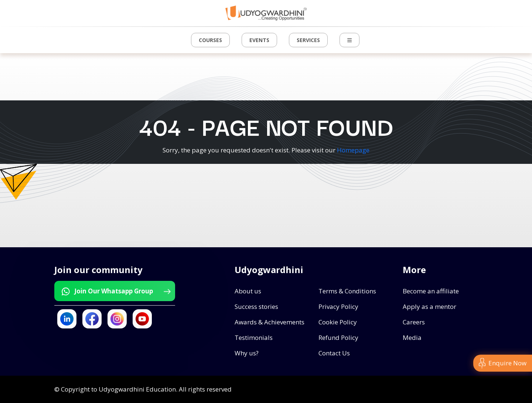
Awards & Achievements (270, 322)
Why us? (247, 353)
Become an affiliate (431, 291)
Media (412, 337)
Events (259, 40)
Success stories (256, 306)
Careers (414, 322)
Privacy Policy (338, 306)
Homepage (353, 150)
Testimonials (254, 337)
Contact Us (334, 353)
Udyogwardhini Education (137, 389)
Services (308, 40)
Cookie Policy (338, 322)
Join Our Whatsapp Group (115, 291)
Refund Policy (338, 337)
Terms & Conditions (347, 291)
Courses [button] (210, 40)
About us (248, 291)
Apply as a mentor (429, 306)
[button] (349, 40)
